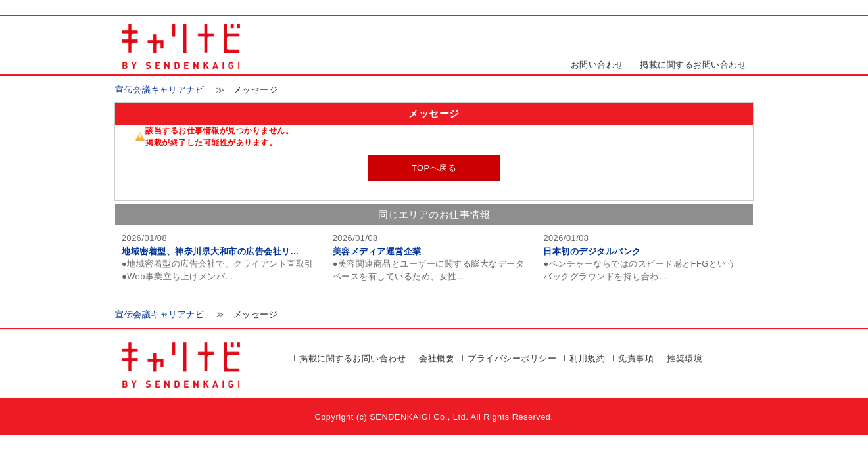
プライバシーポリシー (512, 358)
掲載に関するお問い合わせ (693, 65)
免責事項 (636, 358)
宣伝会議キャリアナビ (159, 90)
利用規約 (587, 358)
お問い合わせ (597, 65)
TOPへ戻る (434, 168)
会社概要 (437, 358)
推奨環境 (685, 358)
